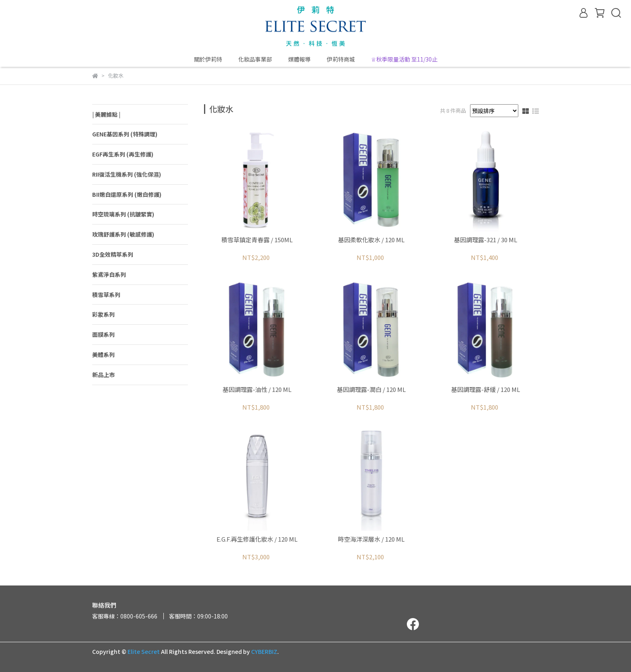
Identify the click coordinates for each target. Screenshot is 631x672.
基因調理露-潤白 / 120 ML (371, 390)
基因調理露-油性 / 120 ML (257, 390)
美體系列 (103, 355)
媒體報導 (299, 59)
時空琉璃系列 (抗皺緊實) (123, 214)
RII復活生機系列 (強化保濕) (127, 174)
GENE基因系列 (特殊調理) (125, 134)
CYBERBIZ (264, 651)
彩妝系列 (103, 314)
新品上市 (103, 375)
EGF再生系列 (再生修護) (123, 154)
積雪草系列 (106, 295)
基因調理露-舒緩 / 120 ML (486, 390)
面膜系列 (103, 334)
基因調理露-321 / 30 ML (486, 240)
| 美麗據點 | (106, 114)
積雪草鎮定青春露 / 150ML (257, 240)
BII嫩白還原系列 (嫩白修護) (127, 194)
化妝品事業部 (255, 59)
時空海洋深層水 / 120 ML (371, 539)
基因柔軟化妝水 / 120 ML (371, 240)
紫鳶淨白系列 (109, 274)
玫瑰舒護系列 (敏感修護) (123, 234)
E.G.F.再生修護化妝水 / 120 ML (257, 539)
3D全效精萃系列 (113, 254)
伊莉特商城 (341, 59)
